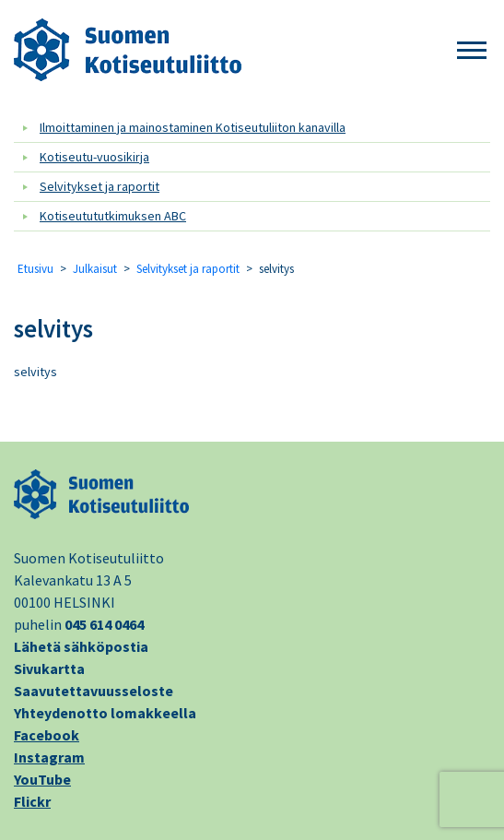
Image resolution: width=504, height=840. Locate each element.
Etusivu (35, 269)
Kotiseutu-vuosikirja (94, 157)
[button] (472, 51)
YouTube (42, 779)
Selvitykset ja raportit (100, 186)
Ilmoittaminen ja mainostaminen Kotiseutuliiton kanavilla (193, 127)
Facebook (47, 735)
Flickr (32, 801)
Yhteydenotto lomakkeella (105, 713)
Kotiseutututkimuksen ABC (113, 216)
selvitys (53, 328)
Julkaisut (95, 269)
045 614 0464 (104, 624)
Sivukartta (49, 668)
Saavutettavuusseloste (94, 691)
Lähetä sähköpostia (81, 646)
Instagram (49, 757)
